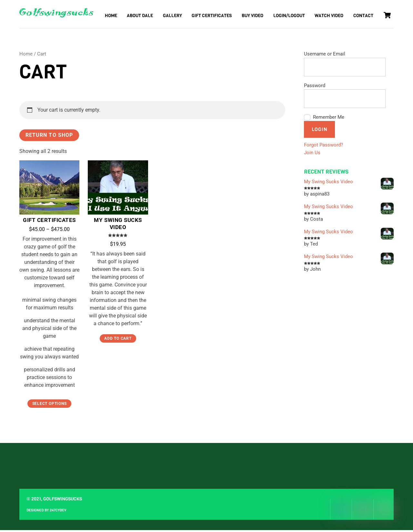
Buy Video (252, 16)
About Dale (140, 16)
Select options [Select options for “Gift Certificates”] (50, 406)
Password (315, 87)
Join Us (312, 155)
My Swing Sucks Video (118, 226)
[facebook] (340, 511)
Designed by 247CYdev (46, 512)
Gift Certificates (212, 16)
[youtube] (383, 511)
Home (111, 16)
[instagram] (362, 511)
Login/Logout (289, 16)
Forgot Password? (323, 147)
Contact (363, 16)
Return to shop (49, 137)
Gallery (172, 16)
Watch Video (329, 16)
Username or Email (325, 56)
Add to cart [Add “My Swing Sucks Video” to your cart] (118, 340)
